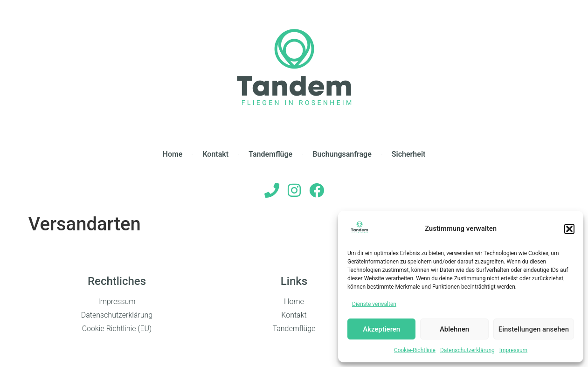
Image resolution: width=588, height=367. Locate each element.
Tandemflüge (270, 154)
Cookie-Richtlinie (415, 350)
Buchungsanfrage (342, 154)
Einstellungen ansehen (534, 329)
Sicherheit (409, 154)
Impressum (513, 350)
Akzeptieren (381, 329)
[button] (569, 229)
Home (173, 154)
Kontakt (215, 154)
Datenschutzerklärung (467, 350)
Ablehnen (454, 329)
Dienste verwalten (374, 304)
